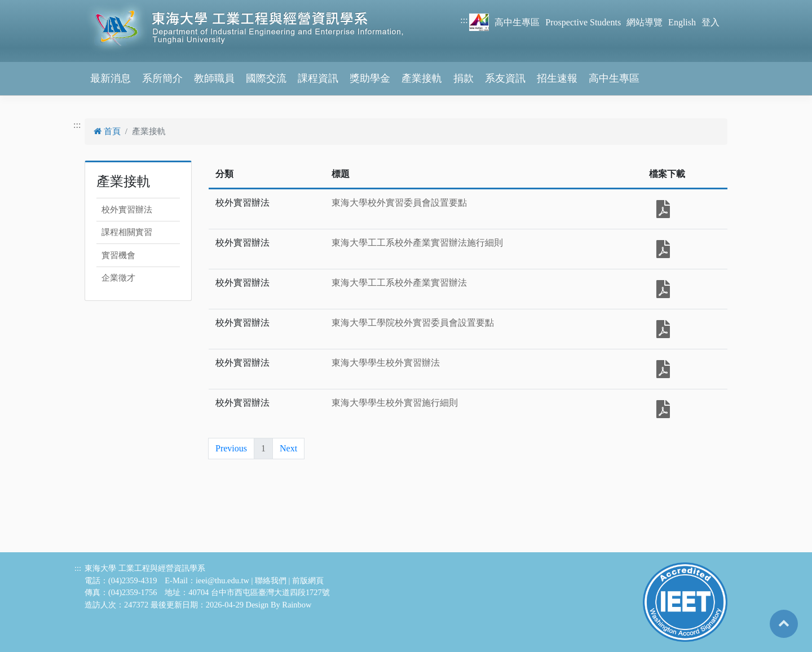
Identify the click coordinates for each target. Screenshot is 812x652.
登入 (710, 22)
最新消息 (111, 78)
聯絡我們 (271, 580)
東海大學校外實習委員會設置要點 (399, 203)
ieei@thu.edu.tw (222, 580)
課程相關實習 (127, 232)
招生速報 (557, 78)
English (682, 22)
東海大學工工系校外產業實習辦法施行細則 (417, 243)
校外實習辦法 (127, 210)
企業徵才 (118, 278)
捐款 (464, 78)
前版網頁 (308, 580)
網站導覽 (645, 22)
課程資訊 (318, 78)
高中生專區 (517, 22)
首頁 (107, 131)
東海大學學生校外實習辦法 (386, 363)
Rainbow (297, 605)
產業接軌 (422, 78)
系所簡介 (162, 78)
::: (464, 20)
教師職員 (214, 78)
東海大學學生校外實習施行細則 (395, 403)
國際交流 (266, 78)
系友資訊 (505, 78)
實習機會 (118, 255)
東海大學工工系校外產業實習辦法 (399, 283)
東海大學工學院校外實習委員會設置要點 (413, 323)
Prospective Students (583, 22)
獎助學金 (370, 78)
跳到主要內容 (27, 6)
